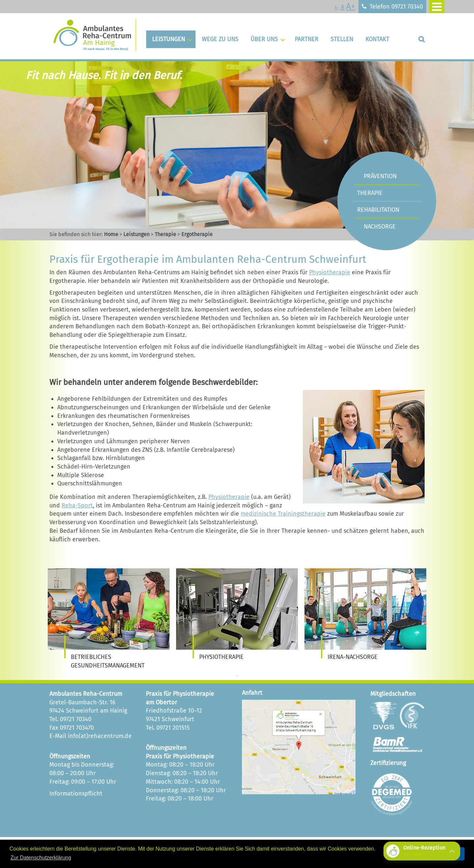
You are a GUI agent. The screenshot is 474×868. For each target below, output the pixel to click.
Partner (306, 39)
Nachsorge (380, 227)
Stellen (342, 39)
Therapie (165, 234)
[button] (422, 851)
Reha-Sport (77, 505)
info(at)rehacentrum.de (100, 736)
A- (337, 8)
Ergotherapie (197, 234)
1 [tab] (237, 676)
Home (111, 234)
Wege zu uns (220, 39)
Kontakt (377, 39)
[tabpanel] (109, 619)
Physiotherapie (330, 272)
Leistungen (169, 39)
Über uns (264, 39)
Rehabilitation (378, 210)
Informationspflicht (76, 794)
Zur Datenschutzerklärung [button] (41, 858)
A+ (351, 6)
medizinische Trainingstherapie (283, 514)
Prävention (380, 176)
